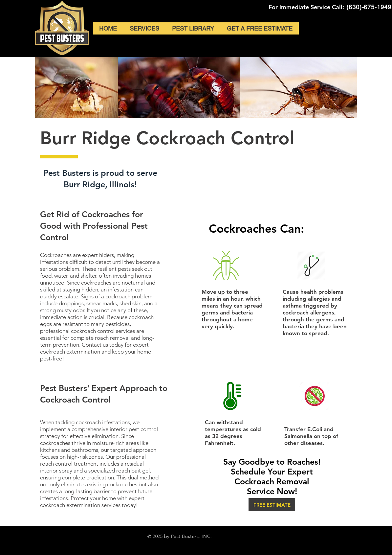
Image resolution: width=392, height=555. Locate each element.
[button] (272, 505)
